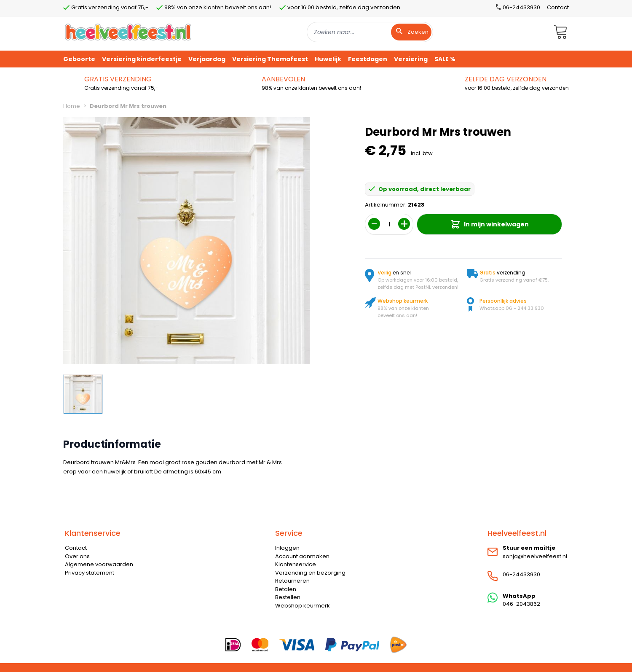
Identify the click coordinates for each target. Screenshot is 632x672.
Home (72, 106)
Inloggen (287, 548)
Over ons (77, 556)
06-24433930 (521, 574)
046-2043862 (521, 604)
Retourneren (292, 581)
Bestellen (288, 597)
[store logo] (128, 32)
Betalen (286, 589)
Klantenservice (296, 564)
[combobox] (370, 32)
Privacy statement (90, 573)
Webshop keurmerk (303, 606)
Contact (558, 7)
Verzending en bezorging (310, 573)
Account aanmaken (302, 556)
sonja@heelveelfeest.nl (535, 556)
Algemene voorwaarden (99, 564)
